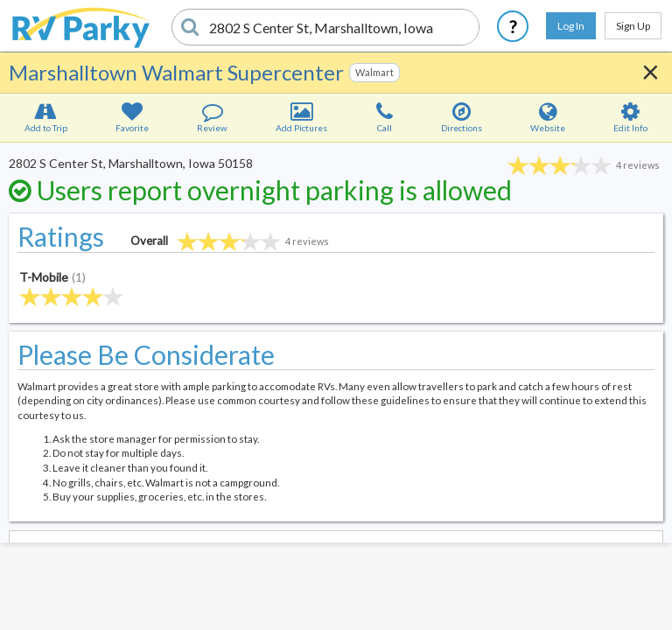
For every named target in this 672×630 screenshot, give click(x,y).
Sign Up (633, 26)
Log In (571, 26)
